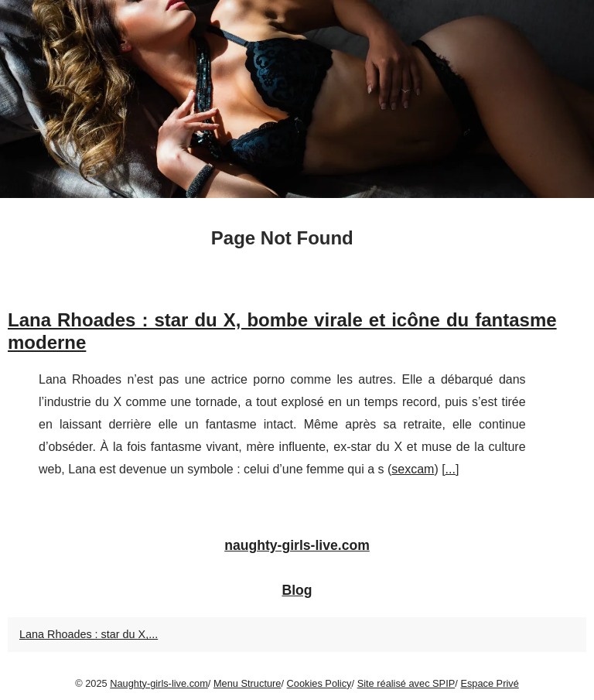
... (451, 469)
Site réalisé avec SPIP (406, 683)
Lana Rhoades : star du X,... (89, 634)
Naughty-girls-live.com (159, 683)
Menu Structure (247, 683)
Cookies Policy (319, 683)
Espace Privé (489, 683)
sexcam (413, 469)
